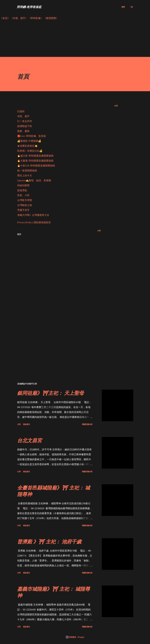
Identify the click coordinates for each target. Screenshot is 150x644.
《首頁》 (5, 18)
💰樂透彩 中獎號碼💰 (29, 141)
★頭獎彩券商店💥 (28, 146)
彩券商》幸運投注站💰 (30, 151)
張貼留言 (26, 424)
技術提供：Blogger (75, 637)
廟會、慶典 (23, 131)
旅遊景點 (22, 190)
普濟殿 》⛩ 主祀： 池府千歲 (49, 542)
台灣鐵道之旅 (25, 205)
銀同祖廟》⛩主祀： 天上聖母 (51, 393)
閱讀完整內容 (87, 424)
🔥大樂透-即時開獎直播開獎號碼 (35, 161)
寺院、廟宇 (23, 116)
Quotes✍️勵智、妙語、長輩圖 (34, 180)
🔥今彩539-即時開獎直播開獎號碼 (36, 166)
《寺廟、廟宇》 (19, 18)
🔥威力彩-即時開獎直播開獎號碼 (35, 156)
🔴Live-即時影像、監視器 (32, 136)
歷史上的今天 (25, 175)
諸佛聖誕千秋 (25, 126)
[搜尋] (123, 7)
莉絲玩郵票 (23, 185)
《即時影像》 (36, 18)
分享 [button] (116, 106)
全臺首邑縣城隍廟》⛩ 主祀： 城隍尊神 (54, 491)
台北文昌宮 (30, 440)
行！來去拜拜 (25, 121)
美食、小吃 (23, 195)
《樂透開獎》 (51, 18)
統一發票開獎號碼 (27, 171)
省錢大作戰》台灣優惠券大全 (33, 215)
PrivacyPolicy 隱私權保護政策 (34, 222)
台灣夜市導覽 (25, 200)
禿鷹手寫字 (23, 210)
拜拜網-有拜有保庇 (29, 7)
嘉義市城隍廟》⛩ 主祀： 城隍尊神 (54, 592)
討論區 (21, 111)
